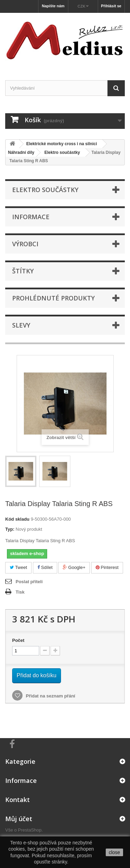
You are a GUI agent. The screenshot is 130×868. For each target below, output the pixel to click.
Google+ (74, 567)
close (115, 852)
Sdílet (45, 567)
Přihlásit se (111, 6)
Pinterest (107, 567)
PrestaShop (30, 830)
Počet (18, 640)
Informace (31, 217)
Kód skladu (17, 519)
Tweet (18, 567)
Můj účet (19, 819)
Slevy (21, 325)
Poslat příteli (29, 582)
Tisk (20, 592)
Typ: (10, 529)
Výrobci (25, 244)
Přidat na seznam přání (50, 696)
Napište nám (53, 6)
